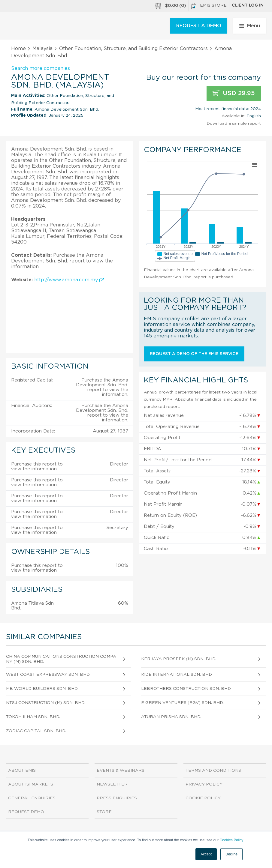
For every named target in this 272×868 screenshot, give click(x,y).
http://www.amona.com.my (69, 280)
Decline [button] (231, 854)
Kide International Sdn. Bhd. (177, 675)
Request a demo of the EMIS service (194, 354)
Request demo (26, 812)
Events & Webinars (121, 771)
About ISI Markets (31, 784)
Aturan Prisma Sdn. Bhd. (171, 717)
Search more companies (41, 68)
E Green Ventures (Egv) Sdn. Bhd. (182, 703)
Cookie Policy (203, 798)
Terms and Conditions (213, 771)
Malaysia (42, 49)
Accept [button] (206, 854)
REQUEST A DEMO (199, 26)
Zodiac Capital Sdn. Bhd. (36, 731)
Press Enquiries (117, 798)
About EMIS (22, 771)
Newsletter (112, 784)
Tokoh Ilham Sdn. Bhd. (33, 717)
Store (104, 812)
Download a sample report (234, 124)
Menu (250, 26)
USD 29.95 (234, 93)
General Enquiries (32, 798)
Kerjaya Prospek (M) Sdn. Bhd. (179, 659)
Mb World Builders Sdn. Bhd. (42, 689)
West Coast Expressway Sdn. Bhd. (48, 675)
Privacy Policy (204, 784)
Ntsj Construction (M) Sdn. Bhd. (46, 703)
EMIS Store (209, 6)
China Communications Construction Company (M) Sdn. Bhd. (61, 659)
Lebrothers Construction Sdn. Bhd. (186, 689)
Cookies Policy (231, 840)
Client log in (248, 5)
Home (18, 49)
